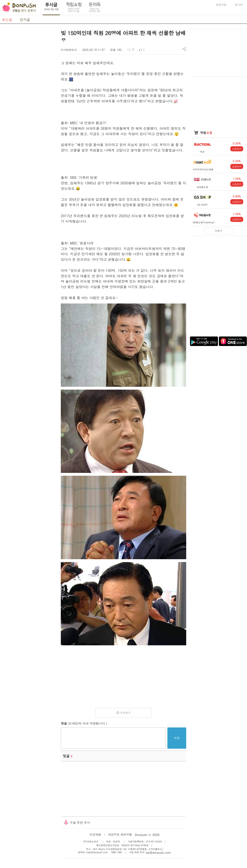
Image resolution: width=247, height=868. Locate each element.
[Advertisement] (28, 86)
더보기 (219, 231)
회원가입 (221, 5)
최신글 (7, 20)
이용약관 (95, 835)
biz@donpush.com (158, 853)
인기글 (25, 20)
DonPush (19, 8)
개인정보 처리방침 (120, 835)
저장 (177, 738)
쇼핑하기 (237, 149)
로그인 (239, 5)
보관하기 (126, 713)
